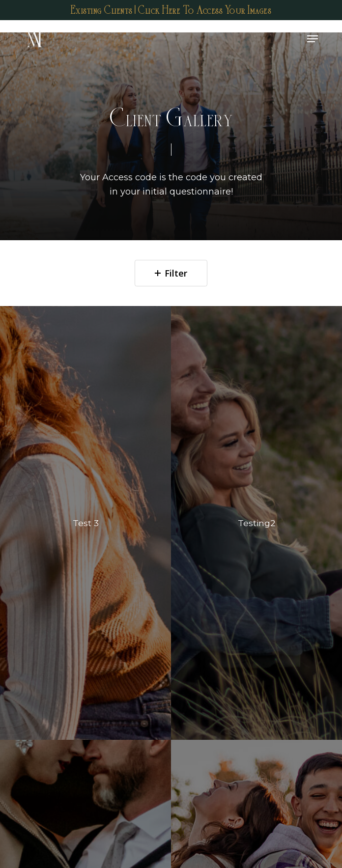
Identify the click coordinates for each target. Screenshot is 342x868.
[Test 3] (85, 523)
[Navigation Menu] (313, 39)
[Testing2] (256, 523)
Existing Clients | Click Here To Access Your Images (171, 10)
